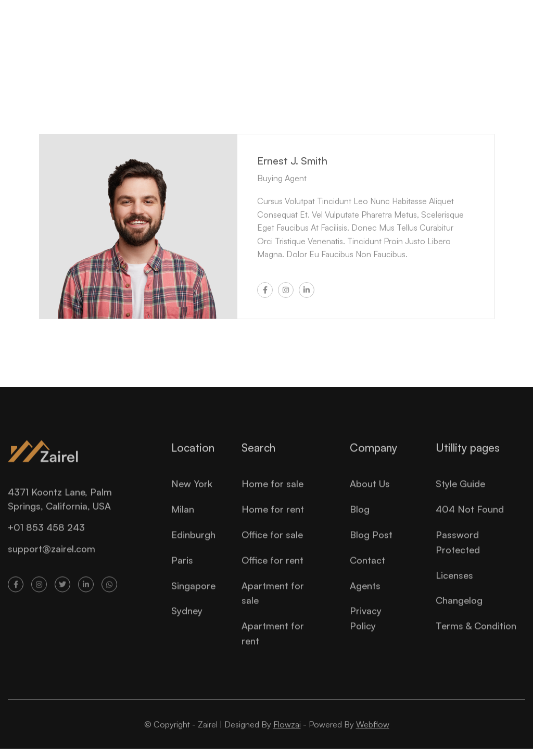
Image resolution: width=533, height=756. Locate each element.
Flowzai (287, 734)
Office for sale (272, 544)
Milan (183, 519)
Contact (367, 570)
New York (192, 494)
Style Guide (460, 494)
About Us (370, 494)
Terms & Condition (476, 635)
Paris (182, 570)
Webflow (373, 734)
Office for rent (272, 570)
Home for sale (272, 494)
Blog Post (371, 544)
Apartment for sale (273, 603)
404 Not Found (470, 519)
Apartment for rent (273, 643)
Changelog (459, 610)
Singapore (193, 595)
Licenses (454, 585)
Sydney (187, 621)
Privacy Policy (366, 628)
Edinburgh (193, 544)
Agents (365, 595)
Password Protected (458, 552)
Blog (360, 519)
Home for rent (273, 519)
